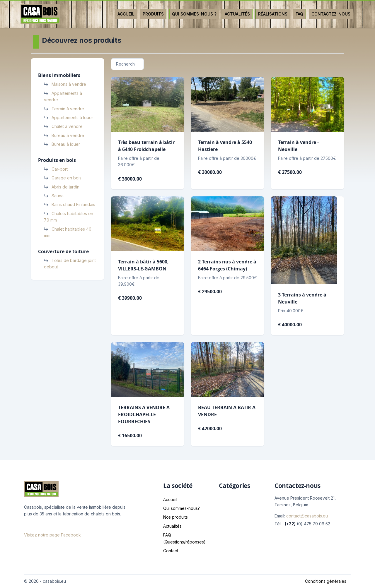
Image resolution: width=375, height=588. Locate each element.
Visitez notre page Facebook (52, 535)
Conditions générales (326, 581)
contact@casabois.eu (307, 516)
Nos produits (175, 517)
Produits (153, 14)
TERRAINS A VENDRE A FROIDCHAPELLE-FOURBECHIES (144, 414)
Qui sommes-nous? (181, 508)
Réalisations (273, 14)
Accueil (126, 14)
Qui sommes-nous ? (194, 14)
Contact (171, 551)
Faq (299, 14)
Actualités (237, 14)
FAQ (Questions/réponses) (184, 538)
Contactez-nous (331, 14)
